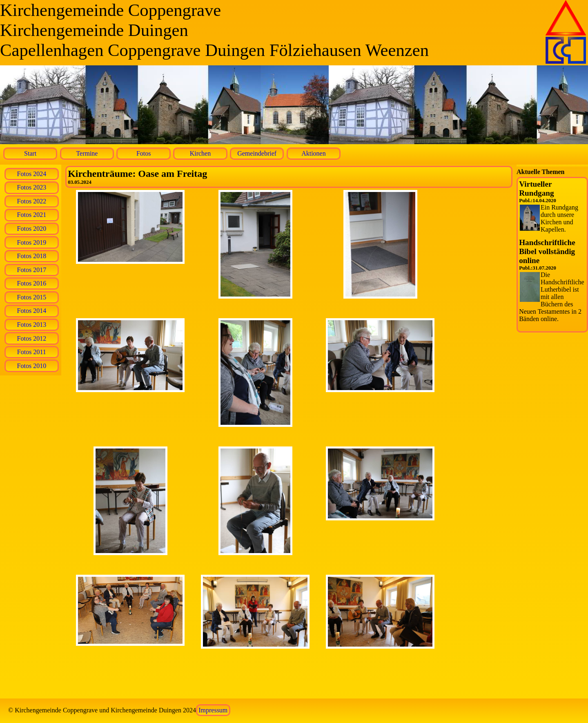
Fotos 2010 (32, 366)
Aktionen (314, 153)
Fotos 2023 (32, 187)
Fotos (144, 153)
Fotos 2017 (32, 270)
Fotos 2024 (32, 174)
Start (30, 153)
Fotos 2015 (32, 297)
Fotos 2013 (32, 325)
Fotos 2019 (32, 242)
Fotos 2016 (32, 283)
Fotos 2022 (32, 201)
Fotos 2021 (32, 215)
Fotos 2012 (32, 338)
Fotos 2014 (32, 311)
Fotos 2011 (32, 352)
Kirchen (200, 153)
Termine (87, 153)
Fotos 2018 (32, 256)
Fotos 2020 (32, 229)
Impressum (213, 710)
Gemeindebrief (257, 153)
